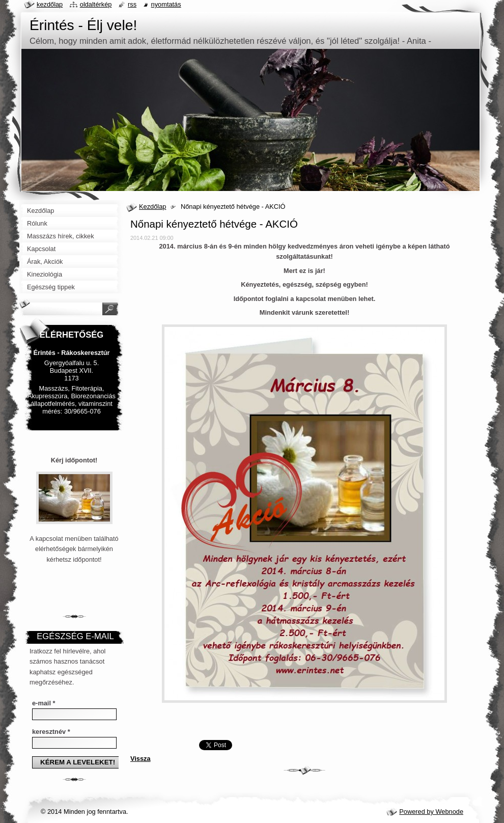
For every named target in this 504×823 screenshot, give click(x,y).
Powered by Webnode (431, 812)
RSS (132, 4)
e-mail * (44, 703)
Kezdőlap (152, 207)
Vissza (141, 759)
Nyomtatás (166, 4)
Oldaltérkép (96, 4)
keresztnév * (51, 732)
